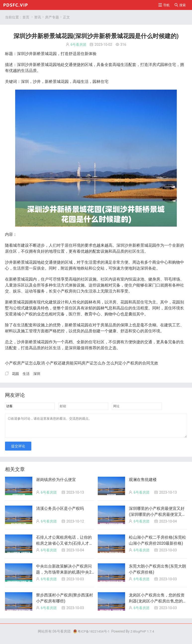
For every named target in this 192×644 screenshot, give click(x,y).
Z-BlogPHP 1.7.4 (144, 635)
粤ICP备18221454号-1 (90, 635)
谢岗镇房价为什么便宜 (56, 483)
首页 (26, 17)
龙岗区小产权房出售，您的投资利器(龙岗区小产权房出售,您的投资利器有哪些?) (158, 605)
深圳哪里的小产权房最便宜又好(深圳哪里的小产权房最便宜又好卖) (157, 518)
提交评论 (18, 450)
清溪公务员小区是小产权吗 (60, 512)
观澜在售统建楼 (143, 483)
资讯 (38, 17)
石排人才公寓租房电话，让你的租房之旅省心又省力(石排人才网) (64, 547)
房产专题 (52, 17)
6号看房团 (79, 45)
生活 (26, 374)
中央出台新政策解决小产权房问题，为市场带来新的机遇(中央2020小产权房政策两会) (65, 576)
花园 (15, 374)
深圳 (37, 374)
